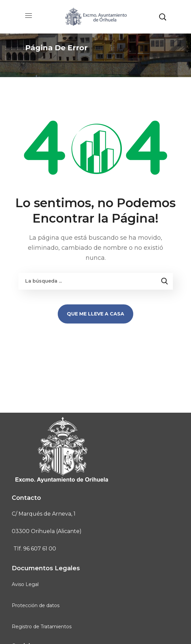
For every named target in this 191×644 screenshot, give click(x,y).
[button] (162, 17)
